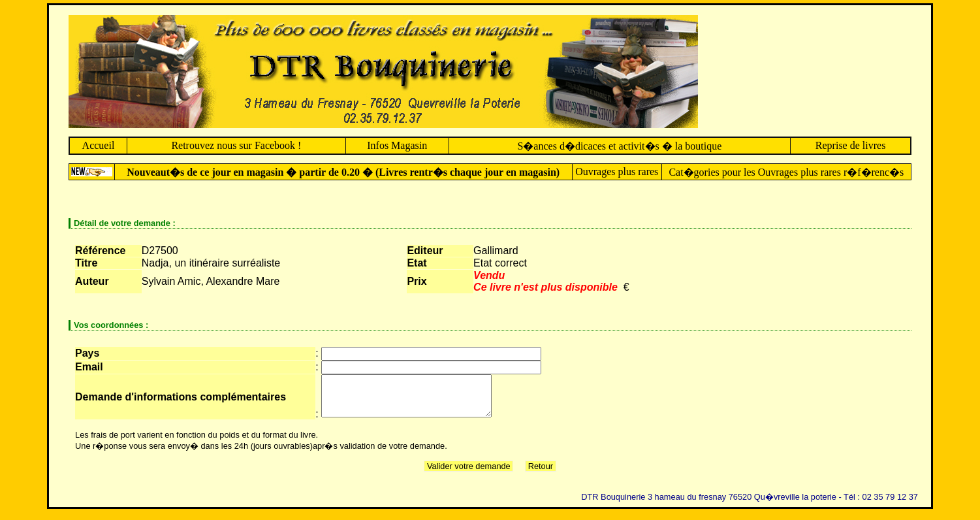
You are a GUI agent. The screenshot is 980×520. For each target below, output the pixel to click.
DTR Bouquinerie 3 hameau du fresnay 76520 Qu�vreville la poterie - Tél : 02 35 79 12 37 (750, 505)
